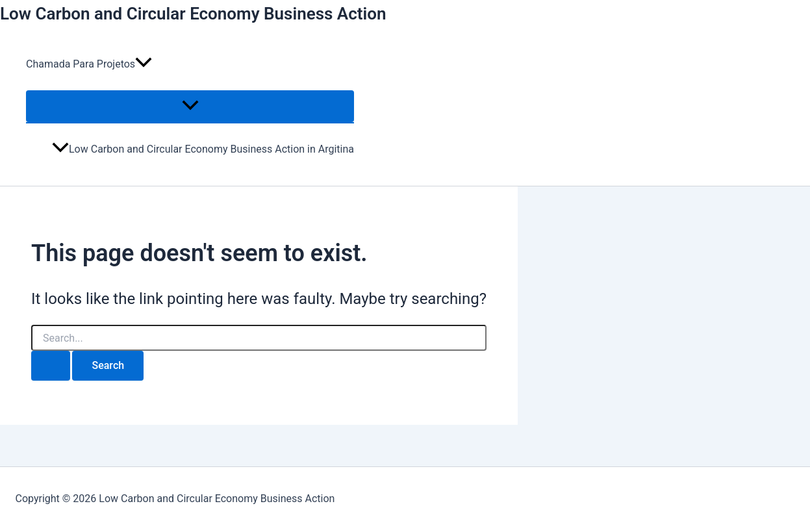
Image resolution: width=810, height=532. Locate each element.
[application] (144, 64)
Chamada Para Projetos (89, 64)
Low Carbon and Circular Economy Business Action (193, 14)
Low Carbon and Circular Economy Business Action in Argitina (203, 149)
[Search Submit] (51, 366)
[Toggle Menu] (190, 106)
